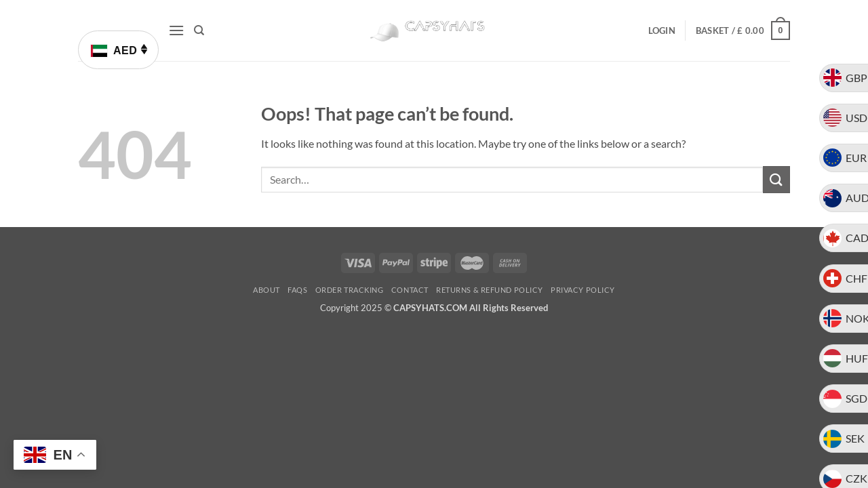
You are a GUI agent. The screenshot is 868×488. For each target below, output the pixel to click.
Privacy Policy (583, 290)
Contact (410, 290)
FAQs (297, 290)
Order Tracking (350, 290)
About (267, 290)
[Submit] (776, 179)
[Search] (199, 30)
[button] (176, 30)
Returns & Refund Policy (490, 290)
